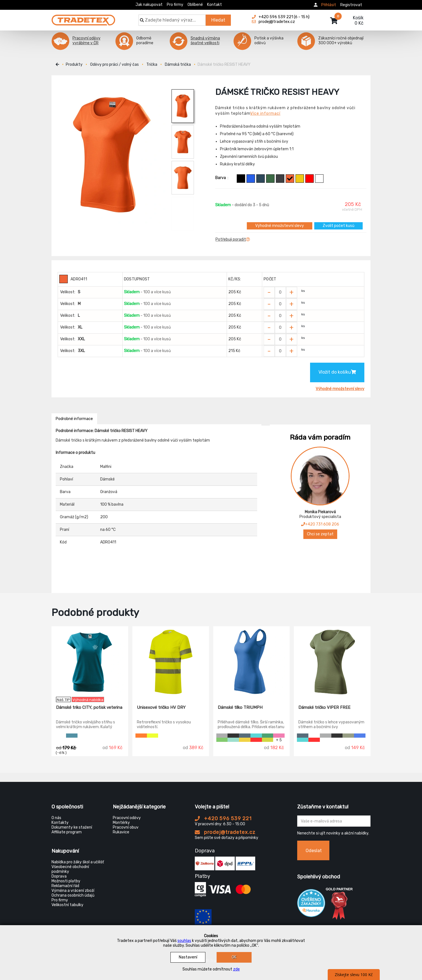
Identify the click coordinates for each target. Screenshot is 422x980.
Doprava (59, 876)
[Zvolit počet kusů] (280, 292)
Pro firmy (175, 5)
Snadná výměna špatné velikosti (205, 41)
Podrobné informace (74, 419)
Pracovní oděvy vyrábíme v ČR (86, 41)
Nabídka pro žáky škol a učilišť (78, 862)
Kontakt (214, 5)
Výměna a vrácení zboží (73, 891)
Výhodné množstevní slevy (280, 226)
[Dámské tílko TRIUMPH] (252, 662)
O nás (56, 818)
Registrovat (351, 5)
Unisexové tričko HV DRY (161, 707)
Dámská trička (178, 65)
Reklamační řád (65, 886)
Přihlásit (329, 5)
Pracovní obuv (126, 827)
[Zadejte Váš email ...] (334, 821)
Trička (152, 65)
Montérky (121, 823)
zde (236, 969)
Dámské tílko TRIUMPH (240, 707)
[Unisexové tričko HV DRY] (171, 662)
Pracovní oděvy (127, 818)
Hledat (218, 20)
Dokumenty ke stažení (72, 827)
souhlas (184, 941)
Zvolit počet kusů (338, 226)
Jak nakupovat (149, 5)
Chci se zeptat (320, 534)
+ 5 (279, 740)
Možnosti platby (66, 881)
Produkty (74, 65)
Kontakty (60, 823)
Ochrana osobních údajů (73, 895)
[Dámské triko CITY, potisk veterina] (90, 662)
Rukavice (121, 832)
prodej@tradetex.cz (225, 832)
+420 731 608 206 (320, 524)
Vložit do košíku (337, 372)
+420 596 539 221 (223, 819)
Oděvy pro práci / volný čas (114, 65)
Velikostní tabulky (67, 905)
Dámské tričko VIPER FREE (324, 707)
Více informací (265, 113)
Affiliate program (67, 832)
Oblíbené (195, 5)
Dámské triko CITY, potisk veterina (89, 707)
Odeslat (314, 851)
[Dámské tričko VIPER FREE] (332, 662)
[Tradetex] (83, 17)
